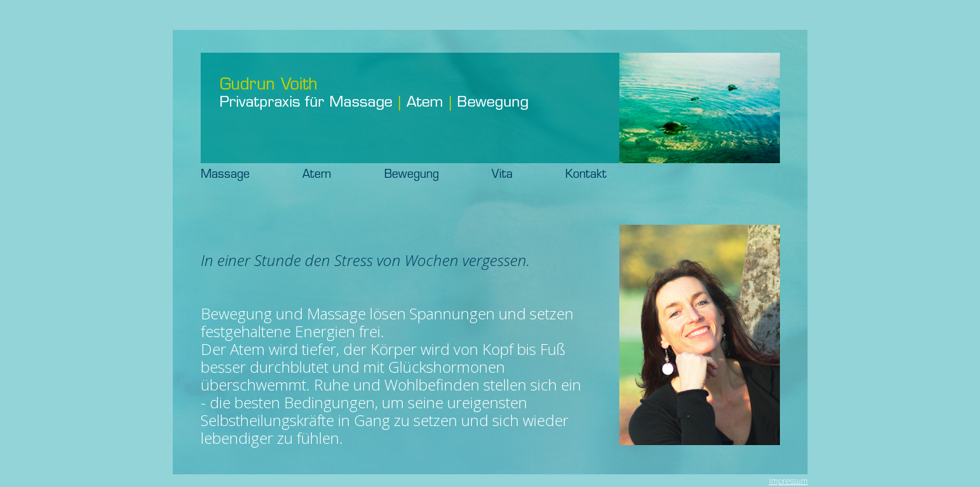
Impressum (789, 481)
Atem (342, 175)
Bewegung (436, 175)
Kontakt (586, 175)
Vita (527, 175)
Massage (250, 175)
